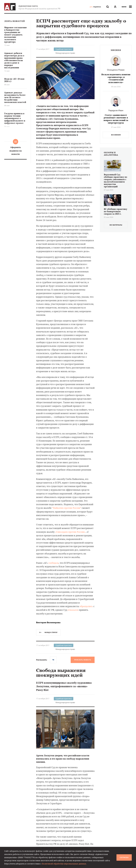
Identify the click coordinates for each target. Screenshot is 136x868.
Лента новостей (15, 21)
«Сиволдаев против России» (70, 532)
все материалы (116, 225)
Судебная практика (64, 49)
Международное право (65, 53)
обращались (86, 606)
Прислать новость (83, 660)
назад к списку (48, 632)
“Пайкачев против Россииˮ (67, 508)
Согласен (124, 857)
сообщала (54, 563)
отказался (73, 610)
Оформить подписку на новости (16, 151)
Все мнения (116, 135)
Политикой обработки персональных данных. (64, 864)
